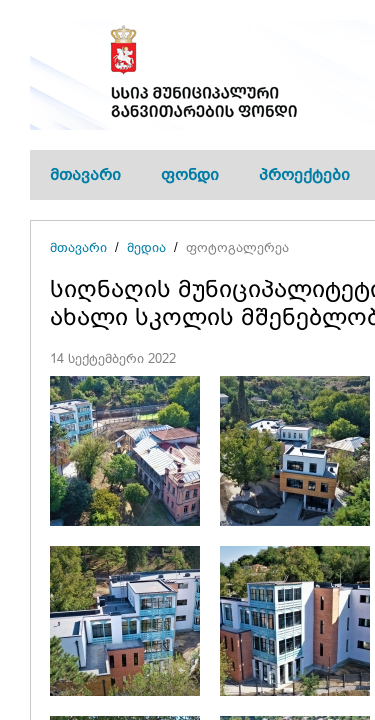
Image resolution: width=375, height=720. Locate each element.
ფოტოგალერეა (237, 247)
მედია (146, 247)
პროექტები (304, 174)
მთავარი (85, 174)
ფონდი (190, 174)
